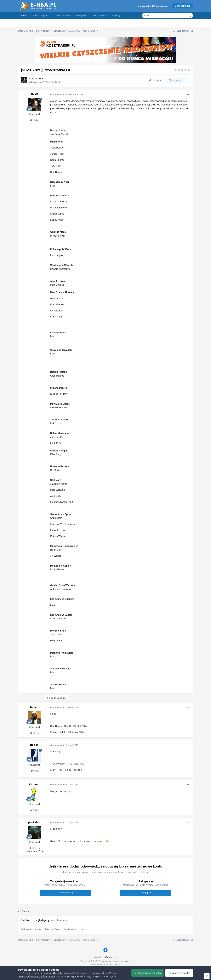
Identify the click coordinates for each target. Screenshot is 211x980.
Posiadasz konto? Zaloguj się (153, 6)
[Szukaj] (157, 16)
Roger (34, 745)
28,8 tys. (35, 848)
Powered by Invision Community (105, 964)
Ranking (116, 15)
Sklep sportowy (63, 15)
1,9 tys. (35, 733)
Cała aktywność (99, 15)
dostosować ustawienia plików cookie (36, 976)
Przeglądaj (81, 15)
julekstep (34, 822)
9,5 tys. (35, 120)
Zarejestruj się (183, 6)
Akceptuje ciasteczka (147, 973)
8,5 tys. (35, 810)
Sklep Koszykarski (41, 15)
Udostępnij (156, 80)
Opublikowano (67, 94)
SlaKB (40, 79)
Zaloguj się (146, 893)
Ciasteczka (111, 957)
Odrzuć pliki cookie (179, 973)
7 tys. (35, 771)
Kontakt (98, 957)
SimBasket (57, 82)
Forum (24, 17)
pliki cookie (58, 973)
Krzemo (34, 784)
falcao (34, 707)
